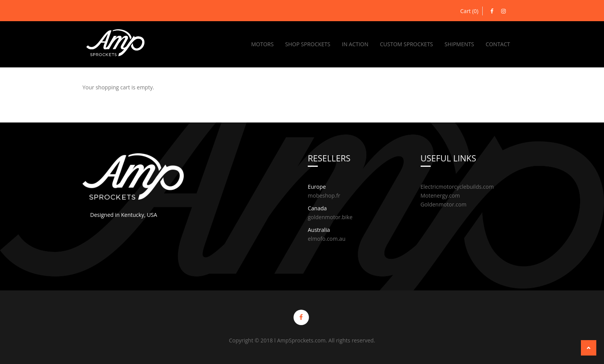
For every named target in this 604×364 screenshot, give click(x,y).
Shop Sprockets (308, 44)
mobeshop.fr (324, 195)
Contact (498, 44)
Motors (262, 44)
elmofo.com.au (327, 239)
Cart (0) (469, 11)
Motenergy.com (440, 195)
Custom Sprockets (406, 44)
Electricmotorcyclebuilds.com (457, 187)
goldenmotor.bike (330, 217)
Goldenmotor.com (444, 204)
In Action (355, 44)
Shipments (459, 44)
